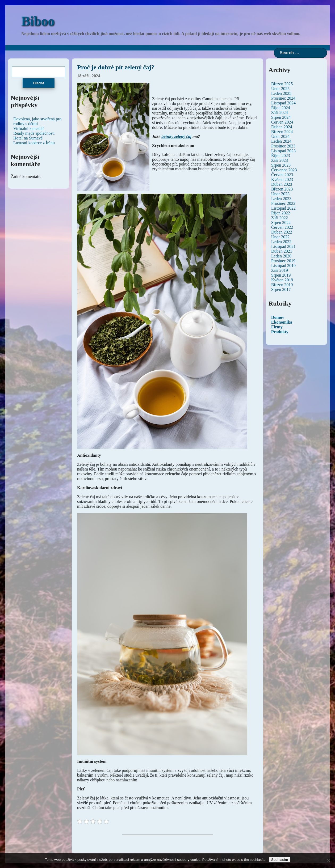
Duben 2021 (282, 251)
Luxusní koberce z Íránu (34, 143)
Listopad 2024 (283, 103)
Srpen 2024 (281, 117)
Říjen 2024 (281, 108)
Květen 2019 (282, 280)
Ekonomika (282, 322)
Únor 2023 (280, 194)
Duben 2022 (282, 232)
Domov (278, 317)
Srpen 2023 (281, 165)
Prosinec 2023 (283, 146)
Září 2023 (280, 160)
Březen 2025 (282, 84)
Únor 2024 (280, 136)
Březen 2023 (282, 189)
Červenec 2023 (284, 170)
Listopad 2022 (283, 208)
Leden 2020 (281, 256)
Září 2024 (280, 113)
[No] (328, 861)
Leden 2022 (281, 242)
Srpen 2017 (281, 289)
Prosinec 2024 (283, 98)
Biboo (38, 21)
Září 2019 (280, 270)
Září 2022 (280, 218)
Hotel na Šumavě (28, 138)
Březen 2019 (282, 285)
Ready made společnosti (34, 133)
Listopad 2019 (283, 266)
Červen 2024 (282, 122)
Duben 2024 (282, 127)
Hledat (39, 83)
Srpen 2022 (281, 223)
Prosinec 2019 (283, 261)
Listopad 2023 (283, 151)
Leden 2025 (281, 93)
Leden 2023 (281, 199)
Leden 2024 (281, 141)
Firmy (277, 327)
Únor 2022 (280, 237)
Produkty (280, 332)
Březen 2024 (282, 132)
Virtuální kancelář (29, 128)
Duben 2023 (282, 184)
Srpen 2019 (281, 275)
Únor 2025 (280, 89)
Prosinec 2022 (283, 203)
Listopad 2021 (283, 246)
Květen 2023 (282, 179)
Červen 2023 (282, 175)
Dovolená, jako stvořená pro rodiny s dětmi (37, 121)
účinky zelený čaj (176, 136)
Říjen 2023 (281, 156)
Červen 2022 (282, 227)
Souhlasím (280, 860)
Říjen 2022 (281, 213)
